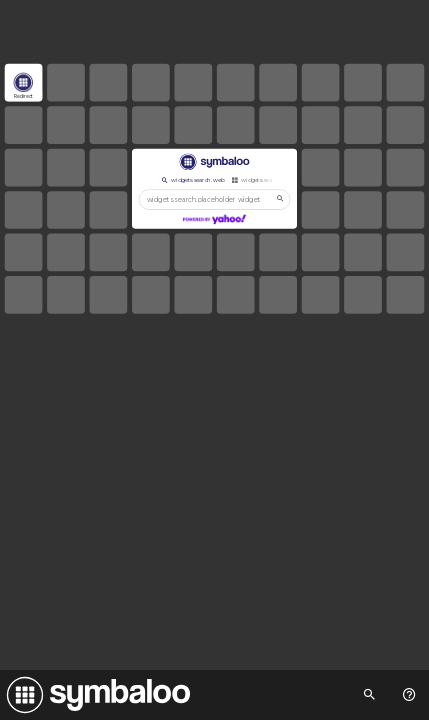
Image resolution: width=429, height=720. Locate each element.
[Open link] (24, 83)
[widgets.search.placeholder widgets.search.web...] (215, 199)
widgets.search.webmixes (270, 179)
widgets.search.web (192, 179)
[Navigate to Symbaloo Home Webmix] (95, 695)
